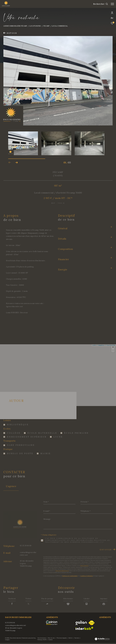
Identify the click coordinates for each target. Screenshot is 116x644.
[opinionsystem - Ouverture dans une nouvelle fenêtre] (53, 624)
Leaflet (94, 345)
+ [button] (113, 347)
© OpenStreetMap (110, 345)
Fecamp (46, 26)
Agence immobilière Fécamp (15, 26)
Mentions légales (62, 639)
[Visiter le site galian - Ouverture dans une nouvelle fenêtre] (81, 624)
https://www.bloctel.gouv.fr (62, 571)
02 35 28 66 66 (26, 546)
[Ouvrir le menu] (112, 4)
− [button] (113, 351)
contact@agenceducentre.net (16, 626)
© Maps (101, 345)
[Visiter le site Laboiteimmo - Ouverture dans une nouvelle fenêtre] (102, 640)
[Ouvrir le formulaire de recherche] (101, 4)
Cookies (50, 641)
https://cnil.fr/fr (84, 566)
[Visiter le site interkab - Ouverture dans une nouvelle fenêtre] (84, 629)
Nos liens (77, 639)
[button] (16, 162)
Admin (71, 639)
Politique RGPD (42, 641)
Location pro (35, 26)
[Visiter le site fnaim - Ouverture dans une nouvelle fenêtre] (92, 624)
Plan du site (51, 639)
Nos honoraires (42, 639)
